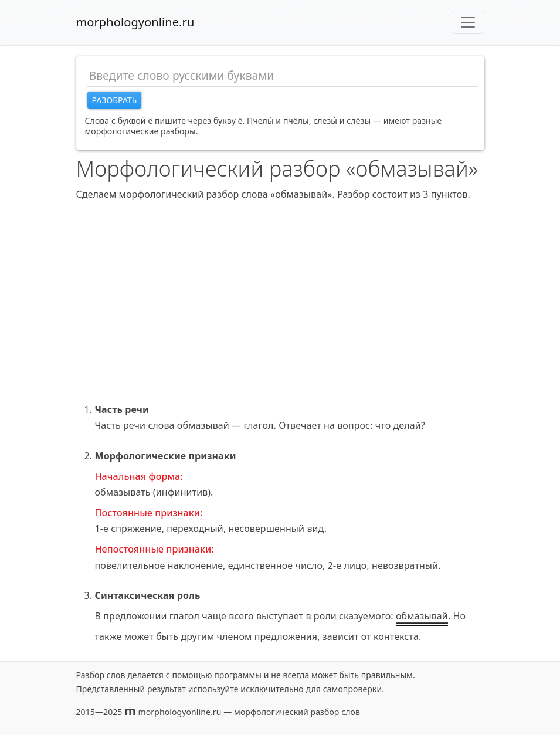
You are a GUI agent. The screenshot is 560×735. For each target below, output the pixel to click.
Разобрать (115, 100)
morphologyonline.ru (135, 22)
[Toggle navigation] (468, 22)
